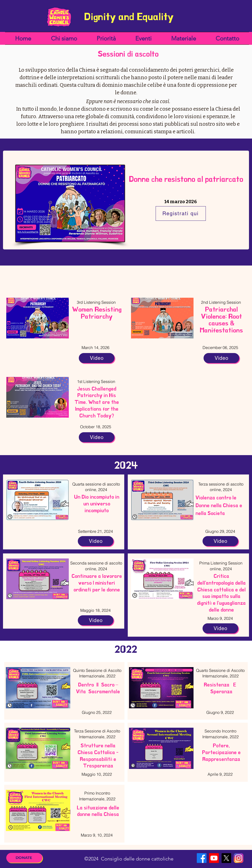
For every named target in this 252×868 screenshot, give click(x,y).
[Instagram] (239, 858)
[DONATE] (24, 858)
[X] (226, 858)
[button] (64, 38)
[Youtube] (214, 858)
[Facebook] (202, 858)
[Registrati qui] (181, 213)
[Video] (97, 358)
